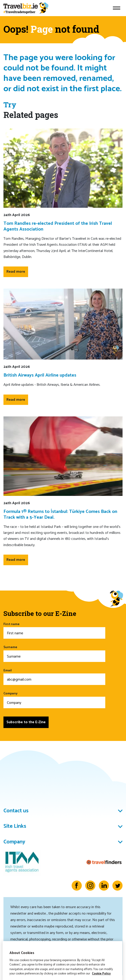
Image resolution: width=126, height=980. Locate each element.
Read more (16, 272)
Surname (54, 653)
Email (54, 677)
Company (54, 700)
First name (54, 630)
